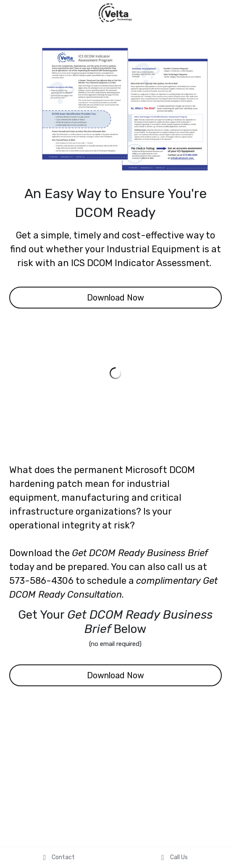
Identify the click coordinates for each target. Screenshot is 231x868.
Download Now (115, 298)
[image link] (115, 12)
